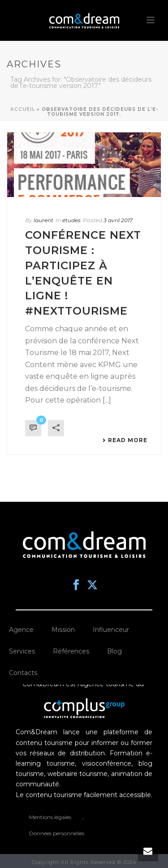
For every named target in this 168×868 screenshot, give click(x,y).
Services (22, 651)
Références (71, 651)
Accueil (23, 109)
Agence (21, 630)
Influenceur (111, 630)
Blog (114, 651)
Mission (63, 630)
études (71, 220)
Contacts (23, 673)
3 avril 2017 (118, 220)
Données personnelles (57, 833)
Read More (125, 440)
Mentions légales (50, 817)
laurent (43, 220)
